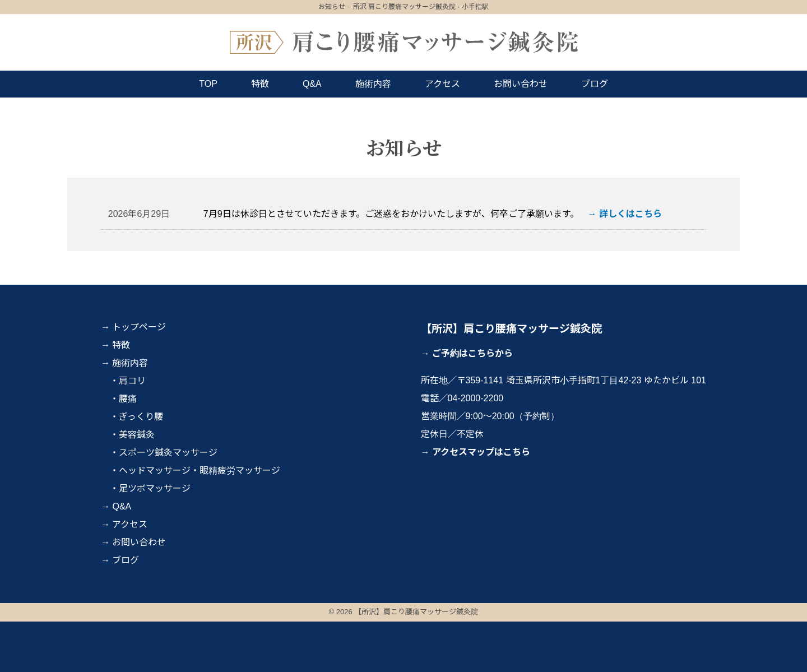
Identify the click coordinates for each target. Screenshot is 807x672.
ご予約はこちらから (472, 353)
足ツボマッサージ (155, 488)
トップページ (139, 327)
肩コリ (132, 381)
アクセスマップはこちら (481, 452)
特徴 (260, 84)
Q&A (312, 84)
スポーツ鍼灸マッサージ (168, 453)
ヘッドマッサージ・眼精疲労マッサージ (200, 471)
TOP (208, 84)
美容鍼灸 (137, 435)
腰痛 (128, 399)
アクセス (442, 84)
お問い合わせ (521, 84)
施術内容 (373, 84)
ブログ (595, 84)
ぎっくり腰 (141, 417)
